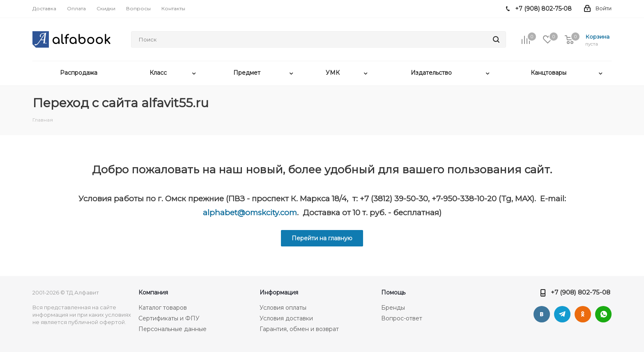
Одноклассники (583, 314)
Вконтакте (542, 314)
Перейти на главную (322, 238)
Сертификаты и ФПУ (169, 318)
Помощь (393, 292)
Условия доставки (286, 318)
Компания (153, 292)
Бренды (393, 308)
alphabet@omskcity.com (250, 213)
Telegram (562, 314)
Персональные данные (172, 329)
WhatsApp (603, 314)
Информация (279, 292)
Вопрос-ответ (402, 318)
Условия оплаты (283, 308)
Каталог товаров (163, 308)
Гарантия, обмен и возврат (299, 329)
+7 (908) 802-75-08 (581, 292)
